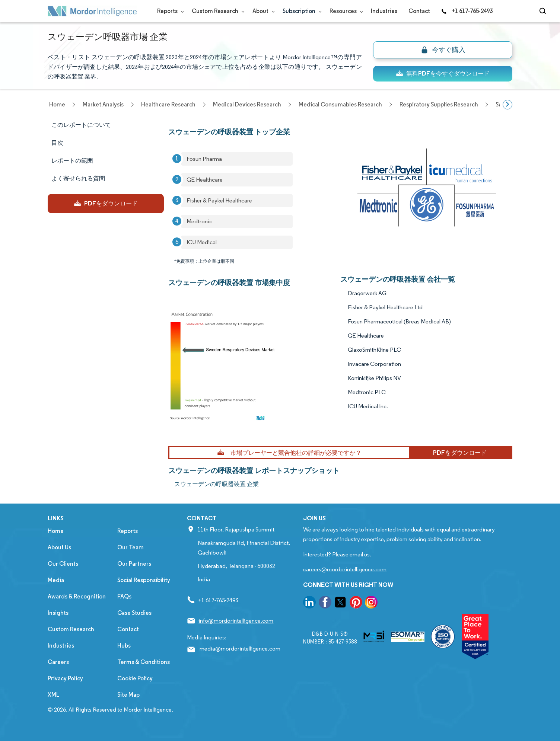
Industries (384, 11)
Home (56, 531)
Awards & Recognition (77, 596)
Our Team (131, 547)
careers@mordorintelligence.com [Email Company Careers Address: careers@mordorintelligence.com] (345, 569)
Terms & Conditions (144, 662)
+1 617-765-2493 (467, 11)
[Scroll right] (507, 105)
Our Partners (134, 564)
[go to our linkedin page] (309, 603)
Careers (58, 662)
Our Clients (63, 564)
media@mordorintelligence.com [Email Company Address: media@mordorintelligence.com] (240, 649)
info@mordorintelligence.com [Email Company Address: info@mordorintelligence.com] (236, 621)
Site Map (128, 695)
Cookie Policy (135, 678)
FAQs (124, 596)
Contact (419, 11)
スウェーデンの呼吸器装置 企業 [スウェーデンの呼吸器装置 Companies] (217, 484)
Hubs (124, 646)
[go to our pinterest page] (356, 603)
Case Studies (134, 613)
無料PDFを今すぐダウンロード (443, 74)
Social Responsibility (144, 580)
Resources (345, 11)
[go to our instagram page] (371, 603)
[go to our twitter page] (340, 603)
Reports (169, 11)
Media (56, 580)
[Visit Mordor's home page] (92, 11)
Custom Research (217, 11)
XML (53, 695)
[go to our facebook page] (325, 603)
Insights (58, 613)
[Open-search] (544, 11)
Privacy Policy (65, 678)
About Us (59, 547)
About (262, 11)
